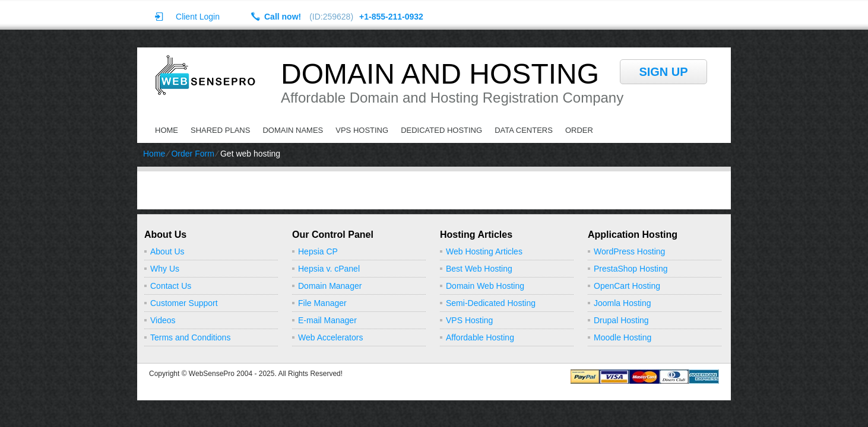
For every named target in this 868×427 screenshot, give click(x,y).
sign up (663, 72)
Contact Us (171, 286)
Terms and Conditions (190, 337)
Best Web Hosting (479, 269)
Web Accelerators (330, 337)
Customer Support (184, 303)
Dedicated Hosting (441, 130)
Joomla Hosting (623, 303)
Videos (163, 320)
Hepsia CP (318, 251)
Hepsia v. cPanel (329, 269)
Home (167, 130)
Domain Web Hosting (485, 286)
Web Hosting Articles (484, 251)
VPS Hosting (362, 130)
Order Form (192, 154)
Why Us (165, 269)
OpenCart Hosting (627, 286)
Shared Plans (220, 130)
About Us (167, 251)
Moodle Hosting (623, 337)
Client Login (198, 16)
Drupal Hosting (621, 320)
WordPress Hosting (629, 251)
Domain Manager (330, 286)
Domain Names (293, 130)
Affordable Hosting (480, 337)
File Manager (322, 303)
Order (579, 130)
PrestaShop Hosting (631, 269)
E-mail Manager (327, 320)
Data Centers (524, 130)
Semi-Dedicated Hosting (491, 303)
